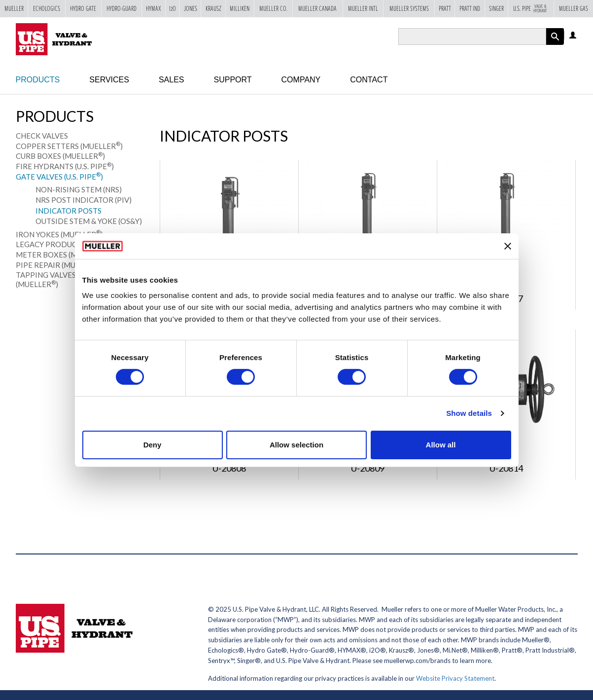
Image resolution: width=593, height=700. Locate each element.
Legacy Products (51, 244)
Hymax (154, 8)
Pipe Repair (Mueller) (60, 265)
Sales (172, 80)
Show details (469, 413)
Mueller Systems (409, 8)
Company (301, 80)
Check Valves (42, 136)
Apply (555, 45)
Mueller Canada (317, 8)
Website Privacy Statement (455, 678)
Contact (369, 80)
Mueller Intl (363, 8)
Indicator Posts (69, 211)
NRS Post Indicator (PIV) (84, 200)
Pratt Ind (470, 8)
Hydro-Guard (122, 8)
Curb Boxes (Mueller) (60, 156)
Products (38, 80)
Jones (191, 8)
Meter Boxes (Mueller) (63, 255)
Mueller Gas (574, 8)
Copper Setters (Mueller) (69, 146)
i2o (173, 8)
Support (233, 80)
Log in (574, 36)
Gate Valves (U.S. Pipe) (59, 177)
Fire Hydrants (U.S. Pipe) (65, 166)
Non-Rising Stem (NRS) (79, 189)
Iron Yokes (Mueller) (59, 234)
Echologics (47, 8)
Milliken (240, 8)
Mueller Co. (273, 8)
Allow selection (296, 445)
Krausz (213, 8)
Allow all (441, 445)
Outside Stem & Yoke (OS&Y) (89, 221)
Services (109, 80)
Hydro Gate (83, 8)
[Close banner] (508, 246)
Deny (153, 445)
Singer (496, 8)
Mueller (14, 8)
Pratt (445, 8)
